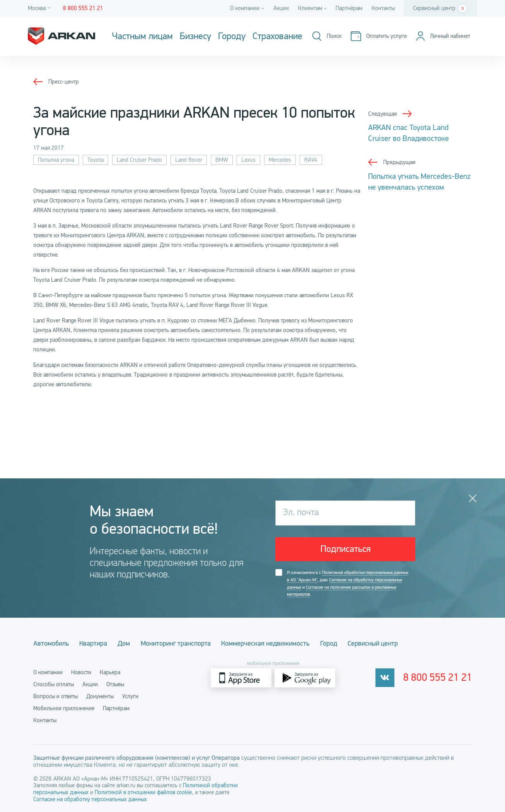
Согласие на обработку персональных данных (90, 799)
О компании (48, 672)
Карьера (110, 672)
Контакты (383, 8)
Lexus (248, 160)
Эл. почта (302, 513)
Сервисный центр (440, 9)
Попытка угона (56, 160)
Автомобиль (51, 644)
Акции (281, 8)
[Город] (40, 8)
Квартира (96, 644)
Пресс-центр (64, 82)
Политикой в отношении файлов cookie (143, 792)
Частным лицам (142, 36)
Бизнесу (195, 36)
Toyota (96, 160)
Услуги (130, 696)
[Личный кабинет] (442, 36)
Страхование (277, 36)
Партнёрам (349, 8)
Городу (232, 36)
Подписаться (345, 550)
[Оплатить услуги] (377, 36)
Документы (100, 696)
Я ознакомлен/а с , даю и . (348, 584)
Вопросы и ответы (55, 696)
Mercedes (280, 160)
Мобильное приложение (64, 708)
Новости (81, 672)
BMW (222, 160)
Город (343, 644)
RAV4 (311, 160)
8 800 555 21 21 (440, 678)
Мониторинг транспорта (185, 644)
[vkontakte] (389, 678)
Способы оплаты (54, 684)
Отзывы (115, 684)
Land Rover (189, 160)
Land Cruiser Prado (139, 160)
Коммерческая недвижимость (277, 644)
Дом (130, 644)
